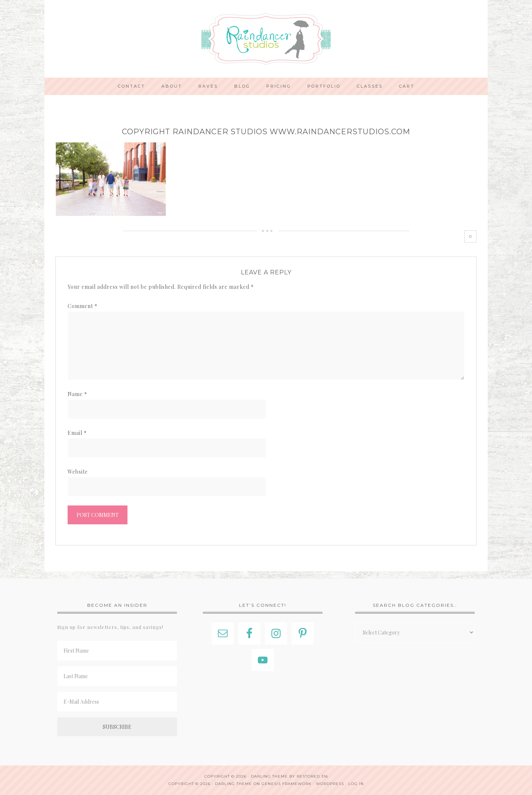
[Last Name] (117, 676)
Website (78, 472)
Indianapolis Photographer (266, 39)
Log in (356, 784)
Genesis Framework (287, 784)
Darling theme (269, 776)
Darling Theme (233, 784)
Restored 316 (312, 776)
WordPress (330, 784)
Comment (83, 306)
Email (77, 433)
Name (77, 394)
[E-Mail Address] (117, 702)
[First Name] (117, 651)
